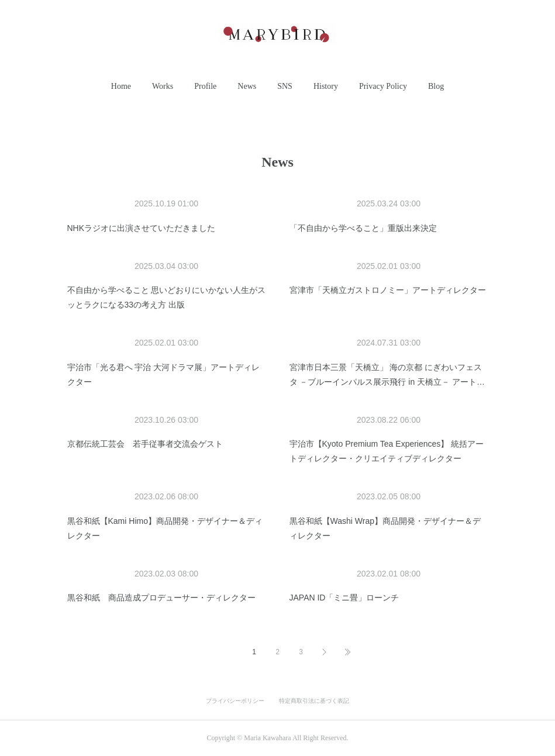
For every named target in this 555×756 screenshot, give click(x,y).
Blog (436, 86)
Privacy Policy (383, 86)
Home (121, 86)
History (326, 86)
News (247, 86)
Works (163, 86)
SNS (285, 86)
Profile (205, 86)
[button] (121, 87)
